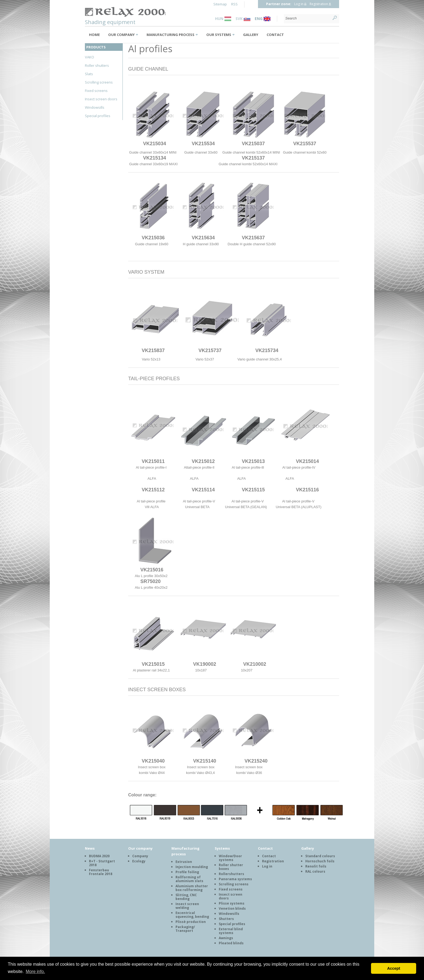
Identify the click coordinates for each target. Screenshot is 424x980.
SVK (243, 19)
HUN (223, 19)
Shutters (226, 919)
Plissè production (191, 922)
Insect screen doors (101, 99)
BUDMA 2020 (99, 856)
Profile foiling (187, 872)
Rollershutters (231, 874)
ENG (263, 19)
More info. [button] (35, 971)
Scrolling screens (99, 82)
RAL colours (315, 871)
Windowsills (95, 107)
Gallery (251, 35)
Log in (299, 4)
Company (140, 856)
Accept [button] (394, 968)
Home (94, 35)
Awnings (226, 938)
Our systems (219, 35)
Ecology (139, 861)
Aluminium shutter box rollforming (192, 888)
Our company (121, 35)
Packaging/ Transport (185, 929)
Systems (222, 848)
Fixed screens (96, 91)
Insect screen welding (187, 906)
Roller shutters (97, 65)
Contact (275, 35)
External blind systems (231, 931)
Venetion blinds (232, 908)
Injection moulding (192, 867)
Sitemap (220, 4)
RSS (234, 4)
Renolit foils (316, 866)
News (90, 848)
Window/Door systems (230, 858)
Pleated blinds (231, 943)
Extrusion (184, 862)
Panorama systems (235, 879)
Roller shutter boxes (231, 867)
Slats (89, 74)
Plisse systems (232, 903)
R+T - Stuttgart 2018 (102, 863)
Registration (319, 4)
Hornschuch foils (320, 861)
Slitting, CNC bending (186, 897)
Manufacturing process (170, 35)
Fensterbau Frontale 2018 (101, 872)
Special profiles (98, 116)
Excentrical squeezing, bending (192, 915)
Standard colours (320, 856)
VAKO (90, 57)
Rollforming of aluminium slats (189, 879)
